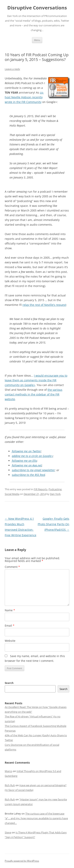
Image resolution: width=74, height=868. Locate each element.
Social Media (12, 494)
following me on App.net (27, 465)
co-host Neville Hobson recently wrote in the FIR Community (24, 97)
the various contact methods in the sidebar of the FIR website (34, 394)
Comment (12, 567)
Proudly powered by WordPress (22, 861)
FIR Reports (41, 489)
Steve (8, 832)
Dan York (55, 494)
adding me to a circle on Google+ (32, 456)
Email (10, 626)
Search (9, 683)
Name (10, 610)
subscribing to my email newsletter (33, 470)
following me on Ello (24, 461)
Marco (8, 771)
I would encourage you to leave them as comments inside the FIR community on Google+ (36, 380)
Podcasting (55, 489)
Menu (37, 40)
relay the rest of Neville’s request (44, 305)
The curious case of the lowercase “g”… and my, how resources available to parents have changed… (36, 818)
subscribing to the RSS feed (28, 475)
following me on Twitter (26, 451)
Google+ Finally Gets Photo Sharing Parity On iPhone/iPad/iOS (53, 524)
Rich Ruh (10, 785)
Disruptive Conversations (37, 8)
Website (10, 641)
